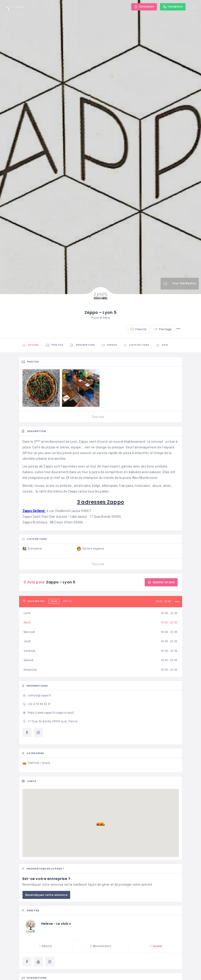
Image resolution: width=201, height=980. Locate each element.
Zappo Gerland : (34, 511)
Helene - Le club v (56, 924)
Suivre (156, 946)
